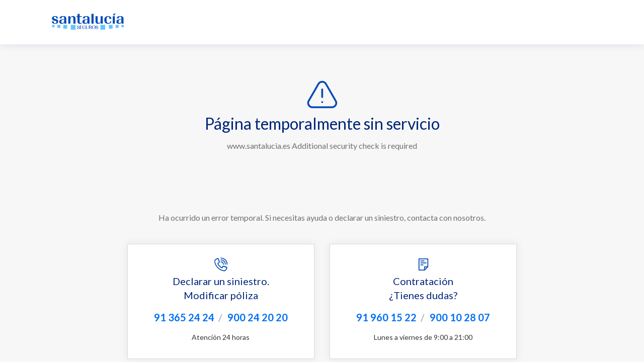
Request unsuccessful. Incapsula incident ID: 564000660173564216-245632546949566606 (322, 181)
